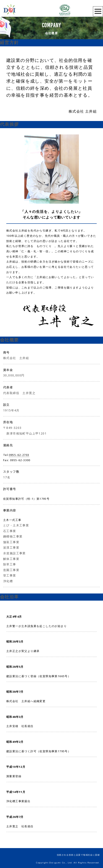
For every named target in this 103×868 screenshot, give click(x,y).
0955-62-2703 (19, 455)
